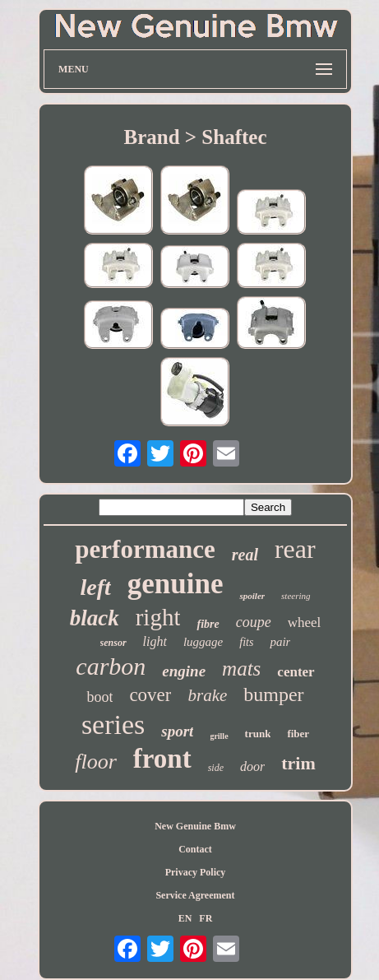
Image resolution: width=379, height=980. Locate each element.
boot (99, 697)
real (245, 555)
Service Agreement (195, 895)
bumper (273, 694)
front (162, 759)
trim (298, 763)
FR (206, 918)
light (155, 641)
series (113, 725)
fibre (208, 624)
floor (96, 762)
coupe (254, 622)
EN (185, 918)
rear (295, 549)
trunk (258, 734)
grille (219, 736)
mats (241, 669)
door (252, 766)
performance (145, 549)
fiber (298, 734)
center (296, 672)
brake (207, 695)
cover (150, 695)
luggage (203, 642)
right (158, 617)
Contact (195, 849)
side (216, 768)
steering (296, 596)
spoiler (252, 596)
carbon (111, 666)
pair (280, 642)
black (95, 618)
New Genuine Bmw (195, 826)
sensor (113, 643)
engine (184, 671)
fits (246, 642)
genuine (176, 584)
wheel (305, 622)
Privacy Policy (196, 872)
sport (177, 731)
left (95, 587)
